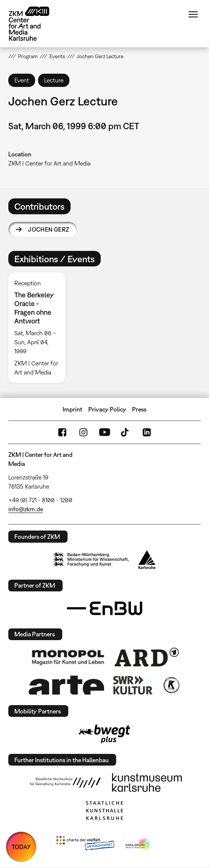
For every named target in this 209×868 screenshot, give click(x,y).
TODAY (21, 847)
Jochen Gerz (48, 229)
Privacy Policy (107, 409)
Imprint (72, 409)
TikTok (126, 432)
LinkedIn (147, 432)
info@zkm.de (26, 509)
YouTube (104, 432)
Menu (193, 14)
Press (139, 409)
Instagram (83, 432)
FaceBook (62, 432)
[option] (40, 328)
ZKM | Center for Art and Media (49, 163)
